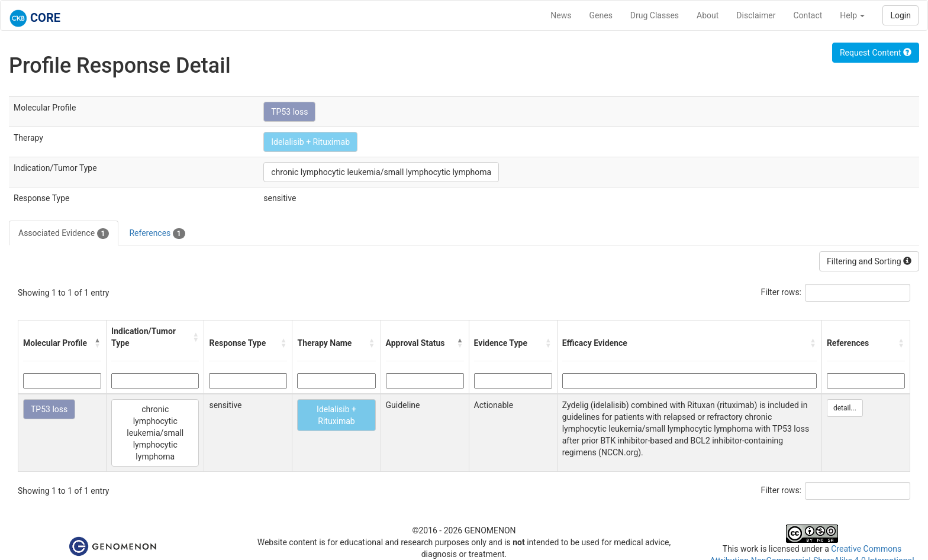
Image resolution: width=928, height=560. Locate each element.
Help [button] (852, 15)
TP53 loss (289, 112)
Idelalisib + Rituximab (310, 142)
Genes (601, 15)
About (708, 15)
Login (900, 15)
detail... (845, 408)
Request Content (876, 53)
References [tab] (157, 234)
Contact (808, 15)
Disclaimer (756, 15)
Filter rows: (782, 292)
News (561, 15)
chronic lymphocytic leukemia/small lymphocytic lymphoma (381, 172)
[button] (98, 343)
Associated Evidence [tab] (64, 234)
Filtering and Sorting (869, 261)
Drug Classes (655, 15)
